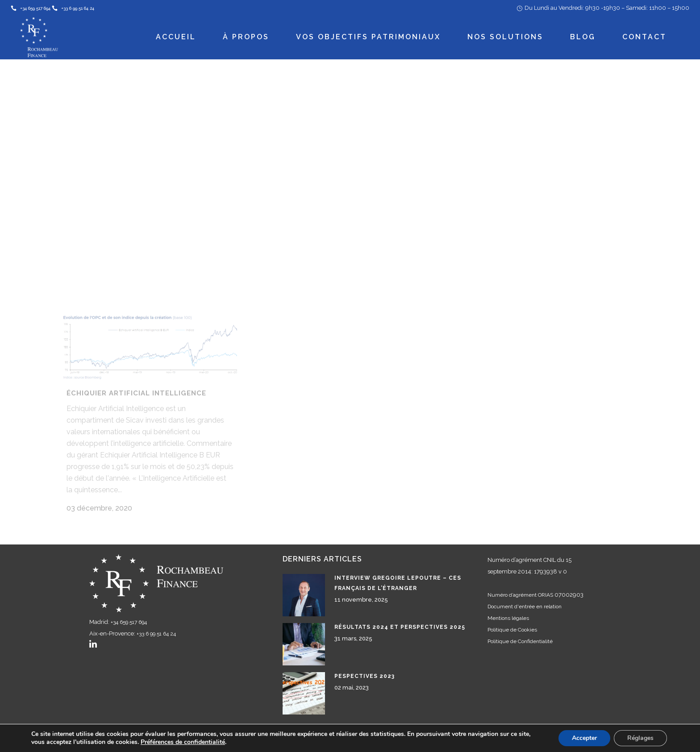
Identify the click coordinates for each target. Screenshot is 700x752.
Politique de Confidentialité (520, 632)
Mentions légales (508, 609)
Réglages (640, 738)
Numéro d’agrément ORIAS (520, 586)
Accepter (584, 738)
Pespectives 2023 (365, 667)
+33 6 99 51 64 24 (156, 625)
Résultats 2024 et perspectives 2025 (400, 618)
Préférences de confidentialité (183, 742)
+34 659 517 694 (129, 613)
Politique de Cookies (512, 621)
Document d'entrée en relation (525, 598)
